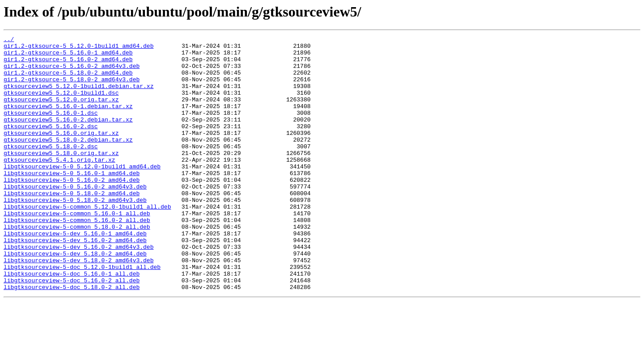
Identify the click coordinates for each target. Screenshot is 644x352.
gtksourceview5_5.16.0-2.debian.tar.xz (68, 137)
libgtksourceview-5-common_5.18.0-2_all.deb (77, 265)
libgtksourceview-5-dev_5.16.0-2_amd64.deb (75, 281)
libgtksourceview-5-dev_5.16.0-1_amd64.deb (75, 273)
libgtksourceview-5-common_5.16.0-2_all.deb (77, 257)
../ (9, 40)
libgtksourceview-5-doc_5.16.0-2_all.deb (72, 330)
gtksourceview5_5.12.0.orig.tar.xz (61, 113)
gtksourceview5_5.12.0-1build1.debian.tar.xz (78, 96)
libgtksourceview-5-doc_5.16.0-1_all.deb (72, 322)
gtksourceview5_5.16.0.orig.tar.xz (61, 153)
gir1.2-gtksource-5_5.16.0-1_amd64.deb (68, 56)
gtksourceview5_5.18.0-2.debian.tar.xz (68, 161)
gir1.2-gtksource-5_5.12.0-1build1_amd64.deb (78, 48)
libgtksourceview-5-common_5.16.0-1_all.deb (77, 249)
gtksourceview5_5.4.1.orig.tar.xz (59, 185)
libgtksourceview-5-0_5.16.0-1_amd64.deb (72, 201)
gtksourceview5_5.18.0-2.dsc (51, 169)
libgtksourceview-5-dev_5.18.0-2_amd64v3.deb (78, 306)
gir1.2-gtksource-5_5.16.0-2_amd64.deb (68, 64)
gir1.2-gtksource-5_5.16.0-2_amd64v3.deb (72, 72)
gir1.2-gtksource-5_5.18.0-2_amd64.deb (68, 80)
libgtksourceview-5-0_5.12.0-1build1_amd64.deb (82, 193)
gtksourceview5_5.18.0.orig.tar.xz (61, 177)
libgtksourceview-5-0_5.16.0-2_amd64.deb (72, 209)
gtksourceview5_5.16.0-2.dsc (51, 145)
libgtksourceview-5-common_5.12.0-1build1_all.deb (87, 241)
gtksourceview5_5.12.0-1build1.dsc (61, 105)
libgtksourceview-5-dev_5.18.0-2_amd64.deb (75, 298)
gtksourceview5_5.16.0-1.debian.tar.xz (68, 121)
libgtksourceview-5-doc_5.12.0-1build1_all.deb (82, 314)
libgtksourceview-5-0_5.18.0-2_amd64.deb (72, 225)
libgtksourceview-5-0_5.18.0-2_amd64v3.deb (75, 233)
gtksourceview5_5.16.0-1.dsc (51, 129)
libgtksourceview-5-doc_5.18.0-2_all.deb (72, 338)
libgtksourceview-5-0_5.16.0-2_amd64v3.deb (75, 217)
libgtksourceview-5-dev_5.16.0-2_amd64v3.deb (78, 289)
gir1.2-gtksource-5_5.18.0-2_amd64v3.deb (72, 88)
